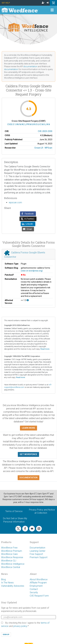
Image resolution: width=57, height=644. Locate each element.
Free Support (36, 554)
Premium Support (39, 557)
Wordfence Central (11, 567)
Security (34, 592)
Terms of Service (14, 511)
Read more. (45, 349)
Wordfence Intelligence (13, 564)
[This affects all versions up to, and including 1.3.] (28, 300)
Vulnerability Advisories (13, 586)
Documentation (37, 548)
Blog (3, 579)
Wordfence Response (12, 557)
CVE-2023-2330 (45, 131)
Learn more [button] (28, 428)
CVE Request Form (39, 596)
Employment (36, 586)
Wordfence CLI (9, 561)
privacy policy (20, 626)
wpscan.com (15, 202)
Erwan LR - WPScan (43, 148)
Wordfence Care (9, 554)
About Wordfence (39, 579)
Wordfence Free (9, 548)
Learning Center (38, 551)
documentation (30, 66)
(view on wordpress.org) (32, 271)
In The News (7, 583)
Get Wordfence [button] (28, 454)
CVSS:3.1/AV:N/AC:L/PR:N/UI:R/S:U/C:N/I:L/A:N (29, 124)
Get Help (6, 3)
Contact (34, 589)
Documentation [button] (28, 478)
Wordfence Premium (12, 551)
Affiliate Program (38, 583)
